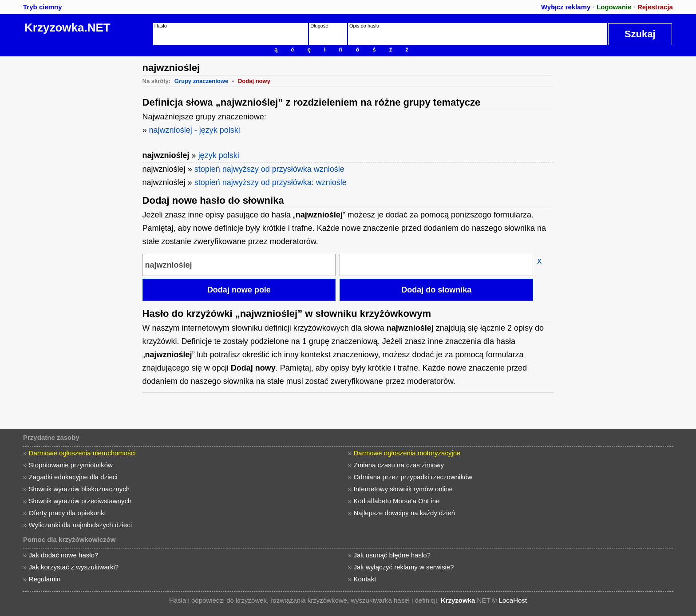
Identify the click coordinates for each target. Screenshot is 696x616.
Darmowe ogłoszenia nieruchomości (82, 453)
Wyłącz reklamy (566, 7)
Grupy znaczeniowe (201, 81)
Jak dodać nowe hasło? (64, 555)
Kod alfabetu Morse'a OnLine (397, 501)
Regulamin (45, 579)
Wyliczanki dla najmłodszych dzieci (80, 525)
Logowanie (614, 7)
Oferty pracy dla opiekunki (67, 513)
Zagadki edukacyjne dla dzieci (73, 477)
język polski (219, 155)
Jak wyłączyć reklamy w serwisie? (404, 567)
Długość (319, 26)
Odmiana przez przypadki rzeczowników (413, 477)
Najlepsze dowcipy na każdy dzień (404, 513)
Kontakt (365, 579)
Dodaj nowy (254, 81)
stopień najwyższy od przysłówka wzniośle (269, 169)
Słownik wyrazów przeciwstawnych (80, 501)
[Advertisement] (69, 190)
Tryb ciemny (43, 7)
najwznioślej (166, 155)
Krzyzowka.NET (67, 28)
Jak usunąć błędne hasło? (392, 555)
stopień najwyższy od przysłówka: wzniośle (271, 182)
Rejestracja (655, 7)
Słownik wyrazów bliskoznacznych (79, 489)
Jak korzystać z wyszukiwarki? (74, 567)
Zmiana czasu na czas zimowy (399, 465)
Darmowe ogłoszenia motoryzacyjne (407, 453)
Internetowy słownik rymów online (403, 489)
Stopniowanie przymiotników (71, 465)
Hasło (161, 26)
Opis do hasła (364, 26)
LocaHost (513, 600)
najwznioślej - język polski (195, 130)
